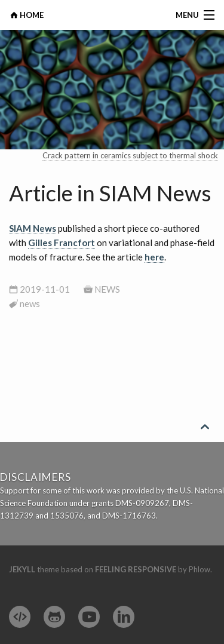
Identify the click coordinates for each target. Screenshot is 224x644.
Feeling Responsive (136, 569)
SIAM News (33, 228)
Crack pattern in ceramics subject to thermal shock (130, 155)
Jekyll (22, 569)
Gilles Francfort (62, 243)
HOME (31, 15)
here (154, 257)
